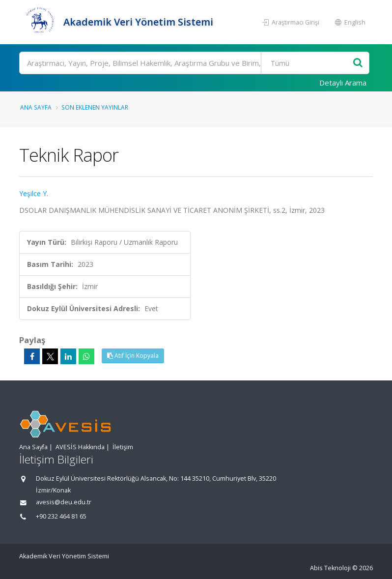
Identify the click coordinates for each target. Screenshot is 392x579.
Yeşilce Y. (34, 193)
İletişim (123, 447)
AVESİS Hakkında (80, 447)
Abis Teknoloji (330, 568)
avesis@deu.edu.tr (64, 502)
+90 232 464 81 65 (61, 516)
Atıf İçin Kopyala (133, 356)
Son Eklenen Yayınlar (95, 107)
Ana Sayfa (36, 107)
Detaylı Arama (343, 83)
